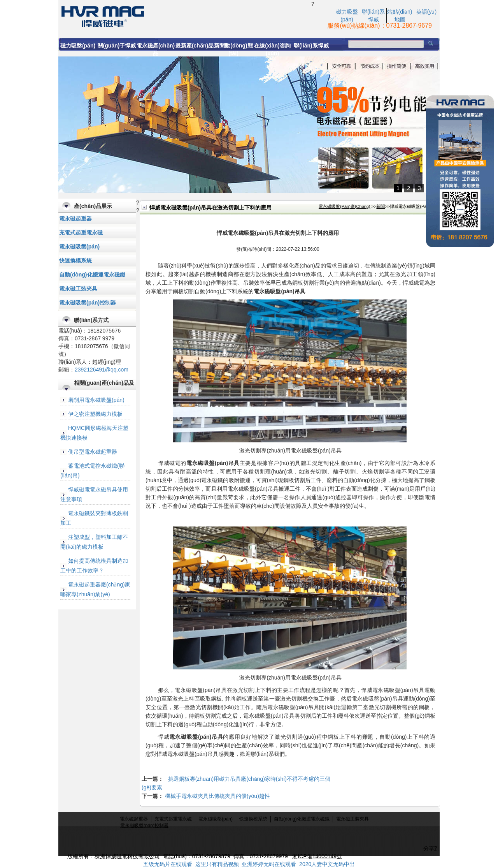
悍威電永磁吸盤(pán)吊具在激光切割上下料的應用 (185, 16)
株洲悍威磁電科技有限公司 (127, 856)
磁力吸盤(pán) (78, 46)
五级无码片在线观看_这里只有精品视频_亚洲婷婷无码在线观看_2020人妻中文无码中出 (249, 864)
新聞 (381, 206)
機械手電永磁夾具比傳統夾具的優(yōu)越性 (217, 796)
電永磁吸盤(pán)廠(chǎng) (345, 206)
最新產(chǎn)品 (195, 46)
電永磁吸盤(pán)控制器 (88, 303)
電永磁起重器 (75, 218)
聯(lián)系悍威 (311, 46)
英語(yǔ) (426, 12)
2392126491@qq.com (102, 370)
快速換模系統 (75, 261)
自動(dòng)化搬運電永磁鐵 (92, 275)
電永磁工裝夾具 (78, 289)
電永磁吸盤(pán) (79, 246)
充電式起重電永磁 (81, 232)
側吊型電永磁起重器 (93, 452)
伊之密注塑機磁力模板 (95, 414)
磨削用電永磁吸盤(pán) (96, 400)
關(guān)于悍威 (117, 46)
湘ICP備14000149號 (317, 856)
